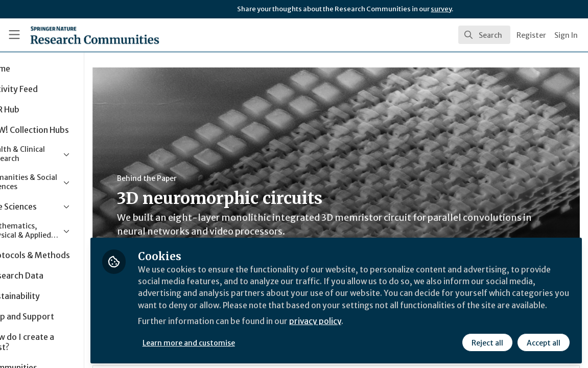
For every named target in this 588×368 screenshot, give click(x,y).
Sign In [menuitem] (566, 35)
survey (441, 9)
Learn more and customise (235, 341)
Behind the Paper (193, 178)
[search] (484, 35)
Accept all (543, 341)
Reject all (487, 341)
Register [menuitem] (531, 35)
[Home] (78, 35)
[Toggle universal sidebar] (14, 35)
